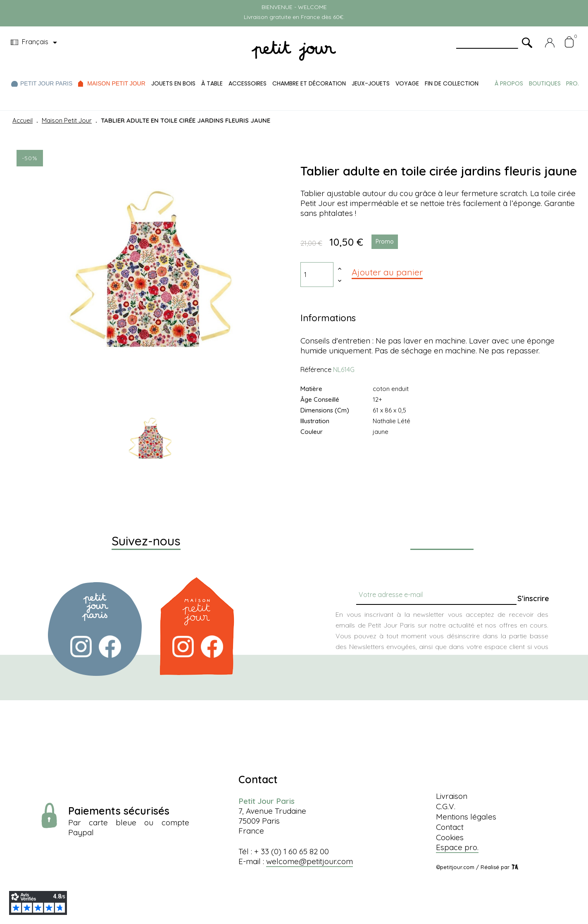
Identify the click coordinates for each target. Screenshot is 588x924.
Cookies (450, 837)
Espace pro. (457, 847)
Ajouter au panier (387, 272)
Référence (316, 370)
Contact (450, 827)
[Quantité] (317, 275)
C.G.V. (446, 806)
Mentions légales (466, 817)
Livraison (452, 796)
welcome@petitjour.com (309, 861)
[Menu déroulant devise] (35, 43)
